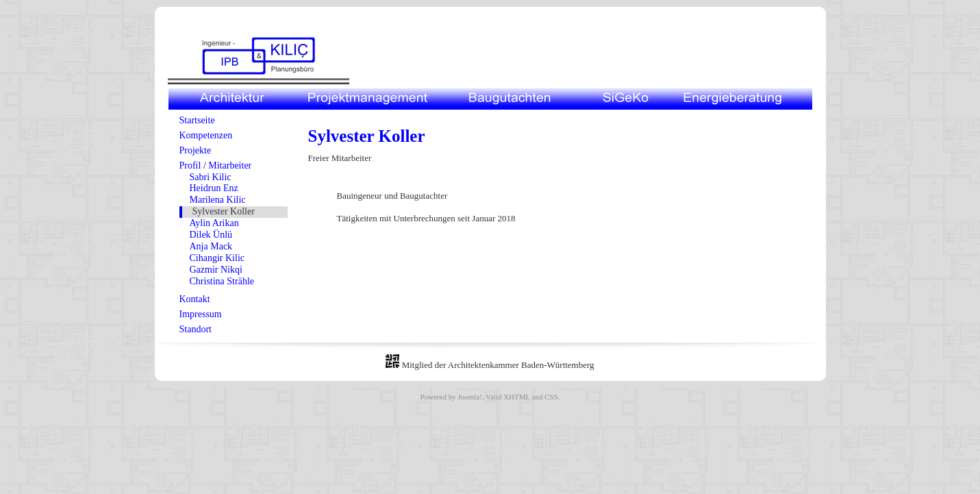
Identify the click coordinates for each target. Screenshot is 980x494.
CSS (551, 397)
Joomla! (469, 397)
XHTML (517, 397)
